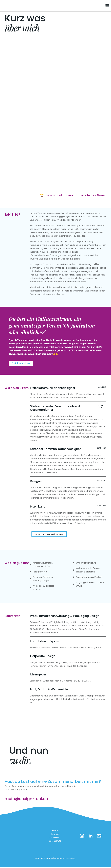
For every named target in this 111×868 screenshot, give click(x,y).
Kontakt (56, 835)
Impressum (56, 838)
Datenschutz (56, 842)
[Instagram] (82, 837)
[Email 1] (101, 837)
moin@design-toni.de (27, 800)
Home (55, 831)
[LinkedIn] (91, 837)
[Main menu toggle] (107, 6)
